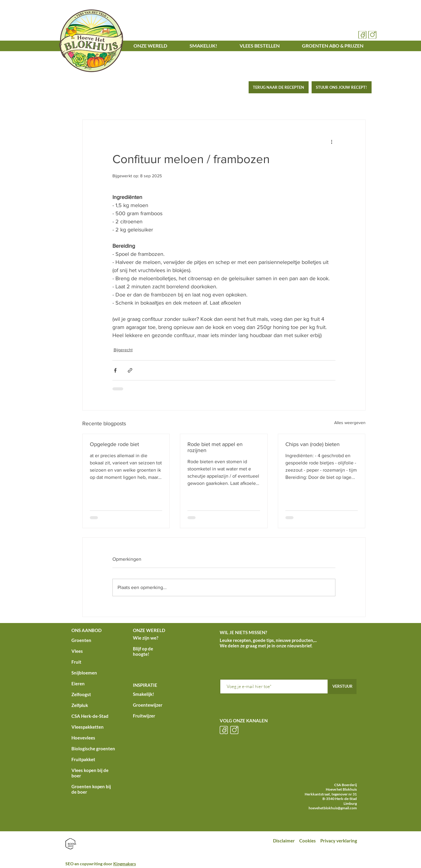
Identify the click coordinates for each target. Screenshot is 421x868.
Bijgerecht (123, 350)
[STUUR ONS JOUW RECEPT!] (342, 87)
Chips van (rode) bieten (313, 444)
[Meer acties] (332, 141)
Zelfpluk (80, 705)
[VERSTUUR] (342, 687)
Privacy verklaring (339, 841)
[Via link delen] (130, 370)
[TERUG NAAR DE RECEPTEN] (279, 87)
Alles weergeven (350, 423)
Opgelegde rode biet (114, 444)
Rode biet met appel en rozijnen (215, 447)
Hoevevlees (83, 738)
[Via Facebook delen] (115, 370)
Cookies (308, 841)
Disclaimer (284, 841)
